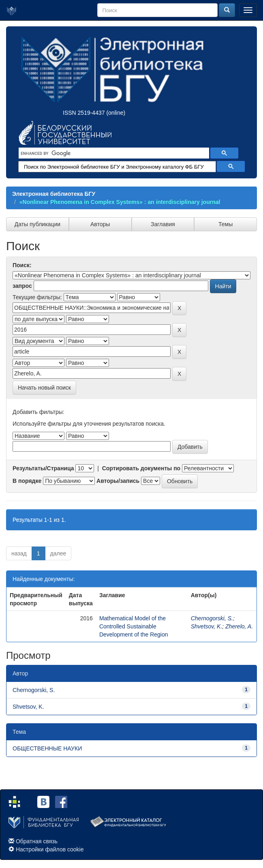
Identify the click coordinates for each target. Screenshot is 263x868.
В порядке (27, 481)
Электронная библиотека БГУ (54, 194)
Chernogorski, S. (212, 618)
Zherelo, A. (239, 626)
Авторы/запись (118, 481)
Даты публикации (37, 224)
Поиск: (22, 265)
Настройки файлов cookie (50, 849)
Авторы (100, 224)
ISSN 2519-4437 (84, 113)
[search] (113, 153)
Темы (226, 224)
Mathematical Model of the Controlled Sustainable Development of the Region (134, 626)
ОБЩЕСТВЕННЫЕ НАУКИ (47, 748)
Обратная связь (37, 841)
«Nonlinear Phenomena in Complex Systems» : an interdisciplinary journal (120, 202)
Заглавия (163, 224)
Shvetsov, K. (207, 626)
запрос (22, 286)
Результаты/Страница (43, 468)
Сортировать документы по (141, 468)
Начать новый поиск (44, 388)
